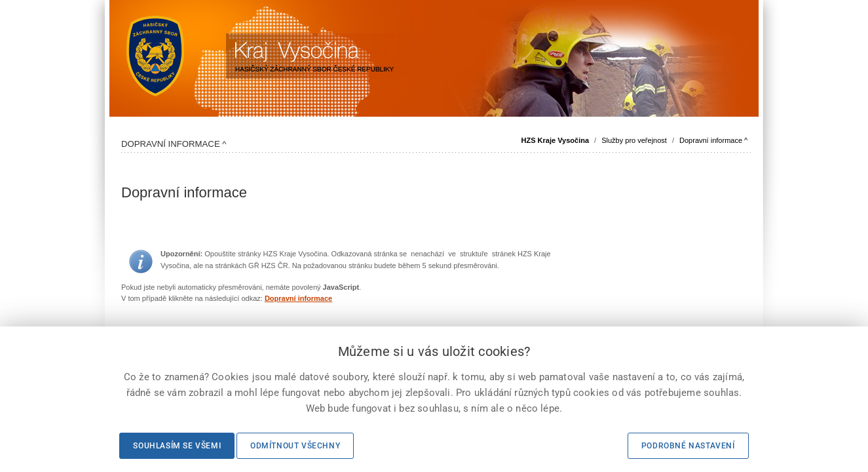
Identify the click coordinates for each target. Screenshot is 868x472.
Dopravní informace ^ (713, 140)
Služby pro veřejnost (634, 140)
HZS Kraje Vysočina (556, 140)
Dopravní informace (298, 298)
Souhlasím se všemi (177, 446)
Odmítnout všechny (295, 446)
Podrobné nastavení (688, 446)
